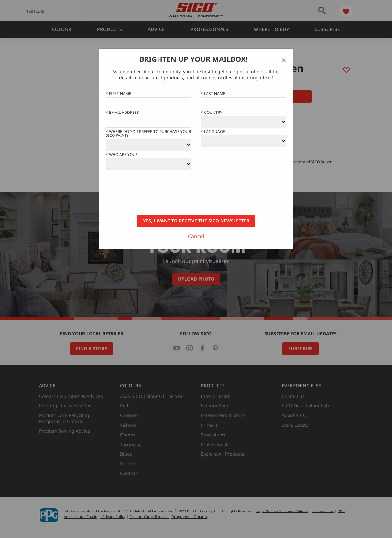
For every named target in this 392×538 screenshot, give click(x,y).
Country (212, 113)
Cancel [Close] (196, 236)
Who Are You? (121, 155)
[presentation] (155, 192)
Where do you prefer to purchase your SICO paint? (148, 134)
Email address (122, 113)
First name (119, 94)
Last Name (213, 94)
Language (213, 132)
